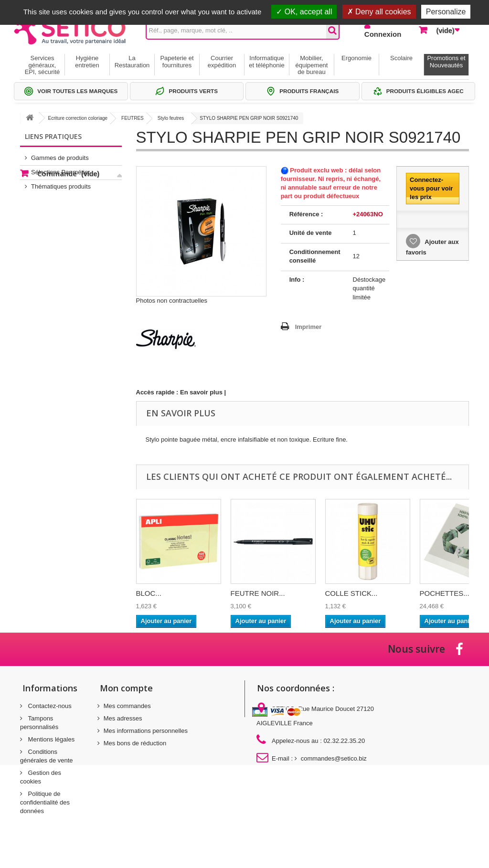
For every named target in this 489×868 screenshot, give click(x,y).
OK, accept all (304, 12)
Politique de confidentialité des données (45, 802)
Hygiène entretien (87, 61)
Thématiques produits (61, 183)
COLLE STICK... (351, 593)
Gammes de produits (60, 154)
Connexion (383, 34)
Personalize (446, 12)
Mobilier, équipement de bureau (312, 65)
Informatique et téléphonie (266, 61)
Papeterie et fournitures (177, 61)
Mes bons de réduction (135, 743)
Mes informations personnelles (146, 731)
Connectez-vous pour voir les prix (431, 188)
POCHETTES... (445, 593)
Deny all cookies (379, 12)
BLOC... (149, 593)
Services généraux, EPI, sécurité (43, 65)
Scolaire (401, 58)
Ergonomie (356, 58)
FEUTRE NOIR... (258, 593)
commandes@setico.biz (334, 758)
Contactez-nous (49, 706)
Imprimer (308, 327)
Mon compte (126, 688)
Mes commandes (127, 706)
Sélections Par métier (61, 168)
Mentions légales (50, 739)
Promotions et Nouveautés (446, 61)
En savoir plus (201, 392)
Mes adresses (123, 718)
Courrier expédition (222, 61)
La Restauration (132, 61)
